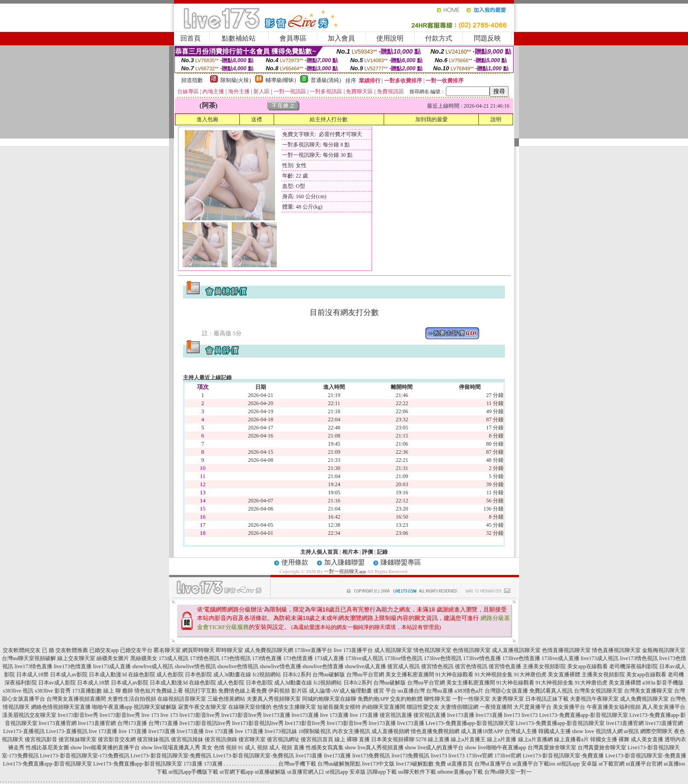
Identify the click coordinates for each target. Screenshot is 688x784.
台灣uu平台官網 (365, 675)
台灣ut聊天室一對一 (508, 772)
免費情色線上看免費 (243, 691)
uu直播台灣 (411, 691)
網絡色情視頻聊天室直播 (61, 707)
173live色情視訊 (443, 658)
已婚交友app (104, 650)
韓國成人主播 (555, 731)
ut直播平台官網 (644, 764)
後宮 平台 (385, 691)
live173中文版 (378, 764)
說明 (496, 119)
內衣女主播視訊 (351, 731)
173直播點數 (87, 691)
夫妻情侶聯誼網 (459, 707)
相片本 (350, 552)
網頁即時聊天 (198, 650)
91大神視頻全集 (494, 675)
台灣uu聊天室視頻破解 (29, 658)
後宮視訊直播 (396, 715)
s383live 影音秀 (53, 691)
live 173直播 (334, 715)
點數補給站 (239, 38)
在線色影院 (142, 675)
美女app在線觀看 (587, 666)
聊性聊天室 (437, 699)
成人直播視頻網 (390, 731)
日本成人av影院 (69, 675)
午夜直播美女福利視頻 (614, 707)
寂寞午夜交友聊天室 (202, 707)
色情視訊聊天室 (472, 650)
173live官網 (479, 756)
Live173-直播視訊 (24, 731)
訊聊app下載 (382, 772)
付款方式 (439, 38)
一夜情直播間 (496, 707)
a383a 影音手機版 (663, 683)
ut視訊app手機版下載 (194, 772)
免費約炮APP (373, 699)
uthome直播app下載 (460, 772)
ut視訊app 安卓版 (577, 764)
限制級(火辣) (236, 80)
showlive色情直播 (323, 666)
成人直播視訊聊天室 (516, 650)
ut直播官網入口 (305, 772)
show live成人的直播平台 (434, 748)
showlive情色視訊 (195, 666)
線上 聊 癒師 (118, 691)
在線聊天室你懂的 (250, 707)
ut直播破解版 (270, 772)
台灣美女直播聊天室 (648, 691)
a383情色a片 (469, 691)
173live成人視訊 (364, 658)
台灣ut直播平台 (493, 764)
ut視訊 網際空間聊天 (648, 731)
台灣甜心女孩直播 (506, 691)
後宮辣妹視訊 (153, 739)
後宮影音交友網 (117, 739)
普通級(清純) (326, 80)
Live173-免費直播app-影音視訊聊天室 (584, 715)
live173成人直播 (112, 666)
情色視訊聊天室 (432, 650)
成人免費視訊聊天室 (644, 699)
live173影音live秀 (78, 715)
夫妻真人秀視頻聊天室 (274, 699)
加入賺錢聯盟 (344, 562)
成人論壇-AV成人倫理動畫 (340, 691)
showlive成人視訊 (153, 666)
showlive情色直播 (280, 666)
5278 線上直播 (433, 739)
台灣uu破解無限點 (339, 764)
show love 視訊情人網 (597, 731)
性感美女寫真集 (325, 748)
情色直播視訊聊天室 (616, 650)
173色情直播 (298, 658)
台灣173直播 (132, 723)
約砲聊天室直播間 (384, 707)
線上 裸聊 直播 (352, 739)
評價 (367, 552)
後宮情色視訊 (437, 666)
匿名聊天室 (167, 650)
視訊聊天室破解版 (155, 707)
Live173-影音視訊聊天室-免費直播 (563, 756)
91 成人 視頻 (253, 748)
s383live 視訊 (18, 691)
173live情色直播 (482, 658)
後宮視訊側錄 (221, 739)
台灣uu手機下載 (297, 764)
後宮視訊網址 (283, 739)
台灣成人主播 (521, 731)
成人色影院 (170, 675)
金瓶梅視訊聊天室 (664, 650)
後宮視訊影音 (41, 739)
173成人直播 (329, 658)
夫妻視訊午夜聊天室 (594, 699)
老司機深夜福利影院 (633, 666)
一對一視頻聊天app (345, 571)
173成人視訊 (174, 658)
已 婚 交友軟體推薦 (65, 650)
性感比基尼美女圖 (47, 748)
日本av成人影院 (57, 683)
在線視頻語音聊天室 (182, 699)
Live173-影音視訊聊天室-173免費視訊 (85, 756)
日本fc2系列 (297, 675)
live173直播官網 (58, 723)
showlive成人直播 (365, 666)
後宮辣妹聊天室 (78, 739)
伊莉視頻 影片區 (288, 691)
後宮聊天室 (252, 739)
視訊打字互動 (201, 691)
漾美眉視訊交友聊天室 (29, 715)
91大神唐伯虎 (530, 675)
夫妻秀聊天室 (508, 699)
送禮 (257, 119)
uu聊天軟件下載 (417, 772)
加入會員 (341, 38)
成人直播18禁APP (482, 731)
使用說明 (390, 38)
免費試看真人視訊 (551, 691)
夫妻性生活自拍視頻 (132, 699)
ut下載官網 (612, 764)
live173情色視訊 (639, 658)
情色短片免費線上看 (159, 691)
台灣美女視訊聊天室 (598, 691)
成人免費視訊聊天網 (269, 650)
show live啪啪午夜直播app (495, 748)
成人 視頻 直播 (287, 748)
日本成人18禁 (32, 675)
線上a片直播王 (468, 739)
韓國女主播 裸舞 (610, 739)
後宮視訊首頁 (317, 739)
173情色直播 (267, 658)
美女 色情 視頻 (219, 748)
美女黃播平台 (569, 707)
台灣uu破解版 (329, 675)
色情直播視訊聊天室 (566, 650)
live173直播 (277, 715)
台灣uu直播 (440, 691)
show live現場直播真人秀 (170, 748)
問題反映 (487, 38)
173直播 (193, 764)
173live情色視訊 (404, 658)
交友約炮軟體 (406, 699)
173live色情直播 (521, 658)
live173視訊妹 (281, 731)
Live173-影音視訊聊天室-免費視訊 (171, 756)
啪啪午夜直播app (112, 707)
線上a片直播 (502, 739)
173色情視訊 (236, 658)
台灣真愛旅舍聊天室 (552, 748)
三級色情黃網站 (226, 699)
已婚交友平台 (136, 650)
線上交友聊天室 (76, 658)
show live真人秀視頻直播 (374, 748)
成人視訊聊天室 (393, 650)
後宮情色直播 (505, 666)
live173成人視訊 (600, 658)
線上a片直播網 (535, 739)
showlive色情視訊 (238, 666)
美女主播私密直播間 (410, 675)
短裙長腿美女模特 (339, 707)
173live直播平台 (313, 650)
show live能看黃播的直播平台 (105, 748)
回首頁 (190, 38)
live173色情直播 (73, 666)
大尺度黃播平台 (532, 707)
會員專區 (293, 38)
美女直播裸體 (564, 675)
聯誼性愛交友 (423, 707)
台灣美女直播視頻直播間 (76, 699)
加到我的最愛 (431, 119)
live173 (512, 715)
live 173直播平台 (353, 650)
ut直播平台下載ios (534, 764)
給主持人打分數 (329, 119)
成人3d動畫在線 (232, 675)
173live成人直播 (560, 658)
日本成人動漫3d (108, 675)
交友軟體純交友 (22, 650)
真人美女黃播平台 (664, 707)
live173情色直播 (33, 666)
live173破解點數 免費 (421, 764)
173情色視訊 (205, 658)
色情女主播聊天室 (294, 707)
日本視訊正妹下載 (547, 699)
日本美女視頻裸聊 (393, 739)
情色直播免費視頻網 (435, 731)
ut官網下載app (236, 772)
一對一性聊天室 (471, 699)
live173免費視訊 (371, 756)
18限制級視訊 (315, 731)
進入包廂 (207, 119)
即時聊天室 (229, 650)
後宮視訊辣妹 (187, 739)
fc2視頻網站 (267, 675)
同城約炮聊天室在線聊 (329, 699)
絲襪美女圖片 (113, 658)
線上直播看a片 (571, 739)
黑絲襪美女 (144, 658)
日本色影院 (198, 675)
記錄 (382, 552)
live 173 (150, 715)
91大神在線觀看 (454, 675)
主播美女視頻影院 (544, 666)
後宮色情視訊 (471, 666)
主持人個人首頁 (319, 552)
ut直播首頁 (460, 764)
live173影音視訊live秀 (205, 723)
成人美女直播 (647, 739)
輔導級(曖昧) (281, 80)
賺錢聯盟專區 (401, 562)
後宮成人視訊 (404, 666)
